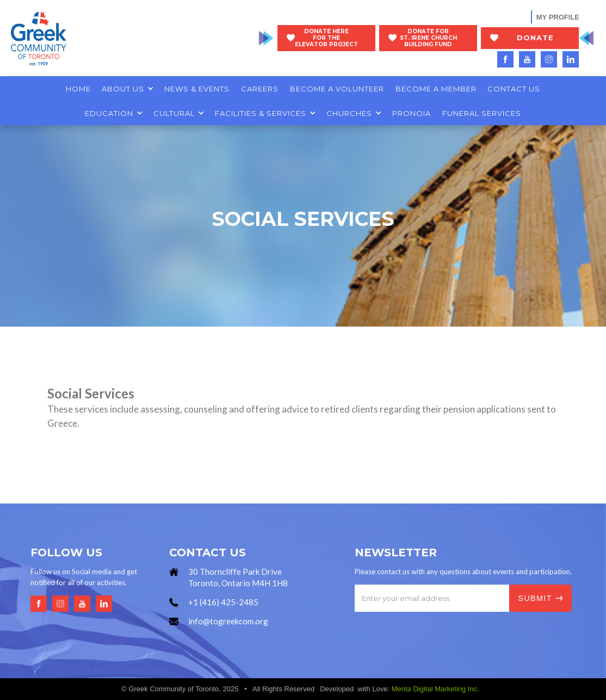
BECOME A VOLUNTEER (337, 89)
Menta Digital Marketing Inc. (435, 689)
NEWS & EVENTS (197, 89)
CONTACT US (514, 89)
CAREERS (260, 89)
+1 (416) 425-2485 (223, 602)
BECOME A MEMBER (436, 89)
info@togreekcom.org (228, 621)
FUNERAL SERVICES (482, 113)
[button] (128, 88)
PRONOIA (412, 113)
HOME (78, 89)
